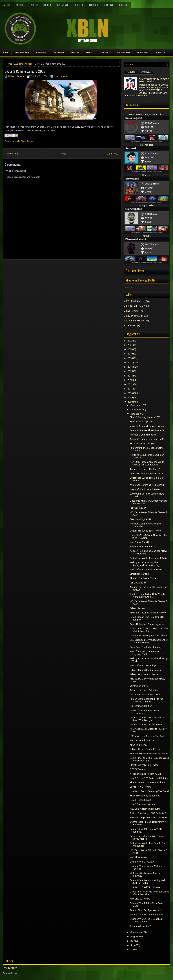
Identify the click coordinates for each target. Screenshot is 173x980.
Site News (105, 52)
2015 (130, 371)
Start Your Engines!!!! (140, 519)
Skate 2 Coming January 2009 (25, 71)
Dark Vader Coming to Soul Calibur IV (149, 636)
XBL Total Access (23, 64)
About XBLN (143, 52)
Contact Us (161, 52)
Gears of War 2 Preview (142, 862)
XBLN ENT (131, 325)
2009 (130, 398)
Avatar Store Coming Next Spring (147, 485)
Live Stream (58, 52)
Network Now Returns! (141, 547)
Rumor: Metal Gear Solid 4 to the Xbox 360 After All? (146, 700)
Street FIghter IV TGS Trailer (144, 765)
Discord (47, 5)
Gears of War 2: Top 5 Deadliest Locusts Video (146, 920)
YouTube (20, 5)
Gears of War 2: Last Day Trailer (146, 570)
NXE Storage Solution (141, 706)
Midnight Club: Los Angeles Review (148, 613)
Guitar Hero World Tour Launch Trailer (149, 558)
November (136, 410)
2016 (130, 367)
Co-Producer (147, 145)
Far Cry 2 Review (138, 583)
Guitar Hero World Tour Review (146, 531)
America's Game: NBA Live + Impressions (144, 712)
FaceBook (94, 5)
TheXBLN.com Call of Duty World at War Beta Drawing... (148, 595)
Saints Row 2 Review (140, 787)
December (136, 405)
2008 (130, 402)
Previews (75, 52)
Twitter (34, 5)
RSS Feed (123, 5)
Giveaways (41, 52)
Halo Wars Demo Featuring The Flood (149, 791)
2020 (130, 349)
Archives (146, 72)
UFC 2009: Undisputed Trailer (145, 695)
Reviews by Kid (134, 316)
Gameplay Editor (147, 205)
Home (6, 52)
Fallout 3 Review (138, 508)
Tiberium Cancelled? (140, 926)
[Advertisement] (45, 268)
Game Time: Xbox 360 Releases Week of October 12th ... (149, 759)
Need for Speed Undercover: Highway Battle (145, 653)
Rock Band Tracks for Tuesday (146, 647)
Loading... (129, 287)
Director (147, 175)
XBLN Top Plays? (138, 745)
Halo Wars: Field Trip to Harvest (146, 887)
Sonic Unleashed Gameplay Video (147, 624)
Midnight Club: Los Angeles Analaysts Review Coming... (145, 564)
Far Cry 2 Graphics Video (142, 740)
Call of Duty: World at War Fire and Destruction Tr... (147, 837)
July (133, 941)
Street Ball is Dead (139, 574)
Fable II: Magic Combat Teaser (145, 670)
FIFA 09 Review (137, 769)
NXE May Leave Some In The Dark (147, 736)
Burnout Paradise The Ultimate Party (148, 430)
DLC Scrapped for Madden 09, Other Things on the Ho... (149, 641)
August (134, 936)
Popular (131, 72)
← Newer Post (11, 154)
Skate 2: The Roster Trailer (143, 578)
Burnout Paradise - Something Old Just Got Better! (147, 882)
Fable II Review (137, 608)
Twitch (6, 5)
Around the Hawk (135, 321)
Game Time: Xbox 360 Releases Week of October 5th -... (149, 893)
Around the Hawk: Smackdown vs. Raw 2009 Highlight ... (148, 719)
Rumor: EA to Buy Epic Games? (146, 910)
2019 (130, 354)
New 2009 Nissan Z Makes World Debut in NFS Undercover (147, 463)
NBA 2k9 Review (138, 857)
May (133, 950)
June (133, 945)
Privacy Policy (10, 968)
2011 (130, 389)
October (135, 414)
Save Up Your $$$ (139, 686)
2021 (130, 345)
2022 (130, 341)
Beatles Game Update (141, 422)
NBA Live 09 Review (140, 899)
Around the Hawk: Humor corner (146, 915)
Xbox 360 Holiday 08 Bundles (145, 796)
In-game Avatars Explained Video (147, 426)
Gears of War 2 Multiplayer (143, 666)
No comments (61, 76)
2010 (130, 393)
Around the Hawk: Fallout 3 (144, 690)
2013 (130, 380)
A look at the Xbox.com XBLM (145, 774)
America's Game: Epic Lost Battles (148, 439)
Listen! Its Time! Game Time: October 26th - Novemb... (149, 537)
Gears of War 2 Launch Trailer (145, 489)
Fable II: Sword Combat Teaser (146, 749)
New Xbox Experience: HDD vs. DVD (148, 817)
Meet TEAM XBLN (22, 52)
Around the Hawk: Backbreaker (146, 725)
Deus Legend (18, 76)
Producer (147, 236)
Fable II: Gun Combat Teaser (144, 674)
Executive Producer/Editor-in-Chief (147, 115)
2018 (130, 358)
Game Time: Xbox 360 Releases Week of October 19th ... (149, 630)
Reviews (90, 52)
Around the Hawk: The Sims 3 (145, 469)
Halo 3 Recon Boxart (140, 800)
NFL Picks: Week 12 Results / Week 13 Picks (154, 80)
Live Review (132, 311)
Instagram (63, 5)
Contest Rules (10, 973)
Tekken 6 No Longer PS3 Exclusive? (148, 813)
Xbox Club (78, 5)
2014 (130, 376)
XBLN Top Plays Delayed (142, 444)
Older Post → (114, 154)
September (136, 932)
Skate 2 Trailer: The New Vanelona (147, 782)
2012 (130, 384)
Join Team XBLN (123, 52)
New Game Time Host (141, 542)
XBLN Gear (109, 5)
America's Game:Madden (143, 435)
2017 (130, 362)
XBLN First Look (135, 306)
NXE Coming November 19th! (145, 809)
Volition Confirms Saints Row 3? (146, 473)
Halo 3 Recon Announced (143, 804)
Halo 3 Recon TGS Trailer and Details (149, 778)
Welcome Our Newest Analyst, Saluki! (149, 754)
